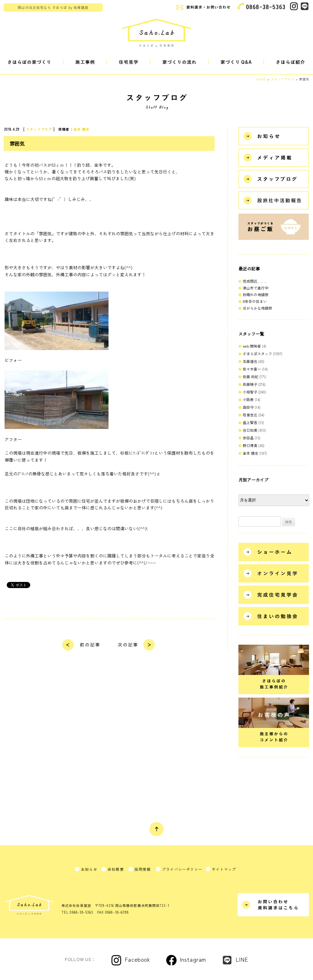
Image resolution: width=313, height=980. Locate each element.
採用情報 (143, 869)
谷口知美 (250, 430)
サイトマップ (224, 869)
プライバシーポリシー (182, 869)
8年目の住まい (255, 301)
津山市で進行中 (256, 288)
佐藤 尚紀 (250, 376)
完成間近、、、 (256, 281)
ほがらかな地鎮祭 (257, 308)
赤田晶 (248, 438)
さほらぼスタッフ (257, 354)
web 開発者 (252, 346)
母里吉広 (250, 415)
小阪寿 (248, 399)
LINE (242, 959)
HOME (261, 79)
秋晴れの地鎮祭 (256, 294)
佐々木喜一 (252, 369)
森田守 (248, 407)
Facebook (137, 959)
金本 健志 (81, 129)
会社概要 (116, 869)
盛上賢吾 (250, 422)
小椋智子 (250, 392)
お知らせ (89, 869)
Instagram (193, 959)
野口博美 (250, 445)
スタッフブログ (39, 129)
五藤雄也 (250, 361)
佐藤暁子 (250, 384)
